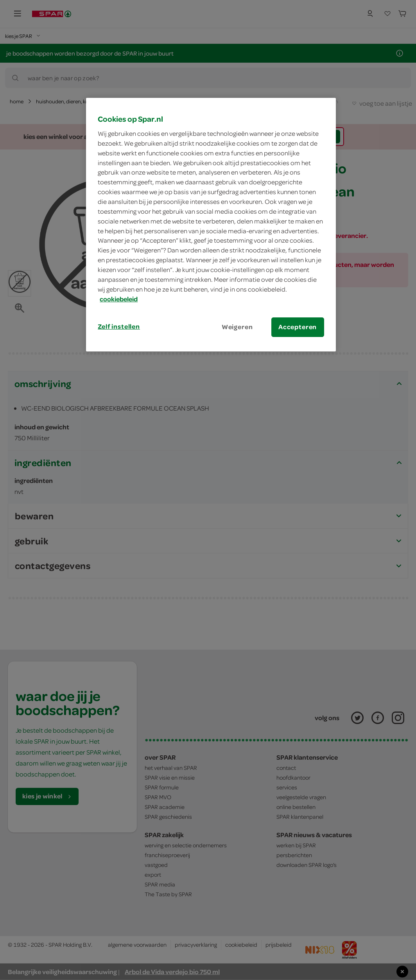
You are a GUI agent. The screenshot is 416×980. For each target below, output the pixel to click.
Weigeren (237, 327)
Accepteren (298, 327)
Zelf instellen (119, 326)
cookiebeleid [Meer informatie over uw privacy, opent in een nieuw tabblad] (119, 299)
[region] (211, 224)
